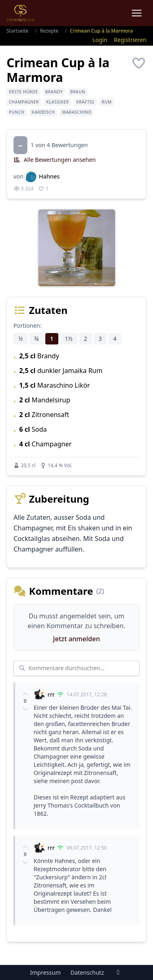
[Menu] (137, 13)
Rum (106, 102)
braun (78, 92)
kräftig (85, 102)
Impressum (45, 972)
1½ (69, 339)
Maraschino (77, 112)
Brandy (54, 92)
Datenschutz (87, 972)
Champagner (24, 102)
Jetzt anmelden (76, 639)
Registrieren (130, 40)
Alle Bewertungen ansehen (55, 160)
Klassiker (57, 102)
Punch (17, 112)
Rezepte (49, 31)
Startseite (18, 31)
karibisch (43, 112)
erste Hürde (23, 92)
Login (100, 40)
